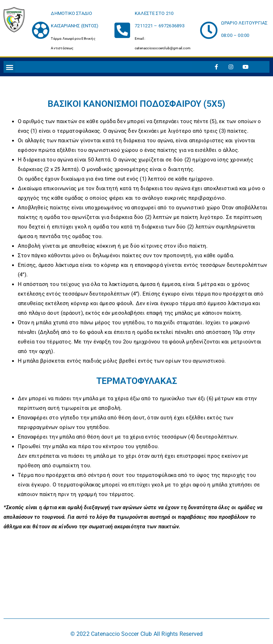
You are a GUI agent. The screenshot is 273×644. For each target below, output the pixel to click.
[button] (9, 67)
